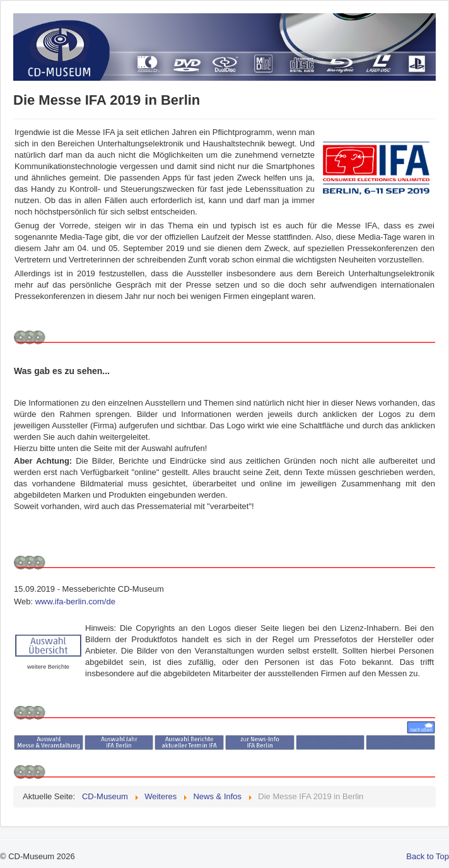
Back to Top (428, 856)
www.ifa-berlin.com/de (75, 601)
